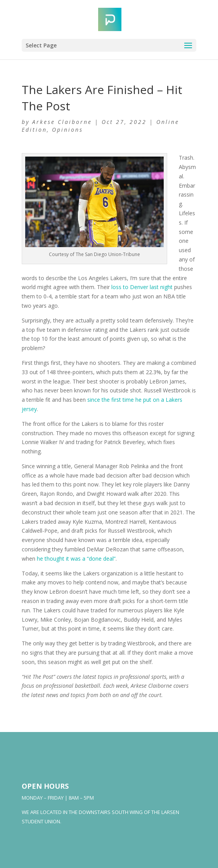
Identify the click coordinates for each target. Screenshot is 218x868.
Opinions (67, 130)
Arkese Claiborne (62, 122)
